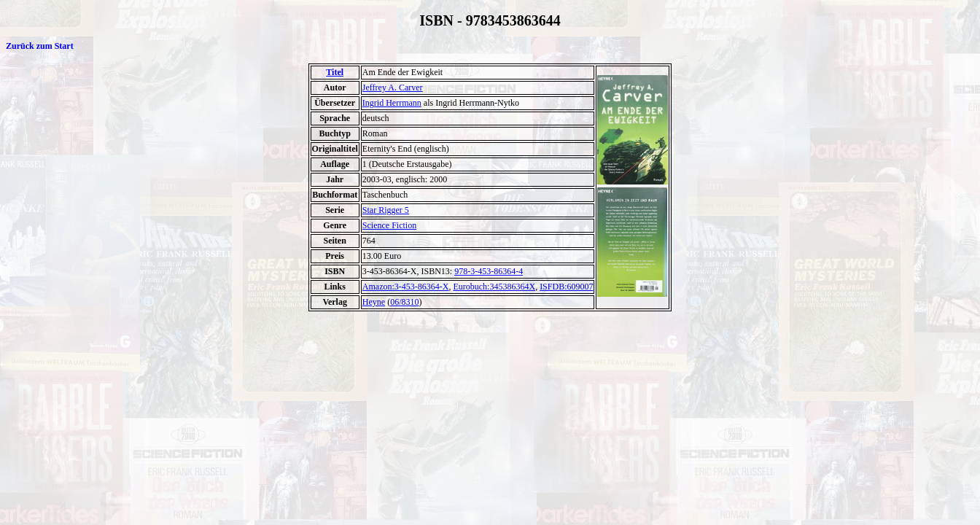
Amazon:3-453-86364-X (406, 287)
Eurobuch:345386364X (494, 287)
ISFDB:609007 (566, 287)
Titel (335, 72)
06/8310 (404, 302)
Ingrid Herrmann (392, 103)
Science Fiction (389, 225)
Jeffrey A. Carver (393, 87)
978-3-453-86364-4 (489, 271)
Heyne (374, 302)
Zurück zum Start (40, 46)
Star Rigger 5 (386, 210)
